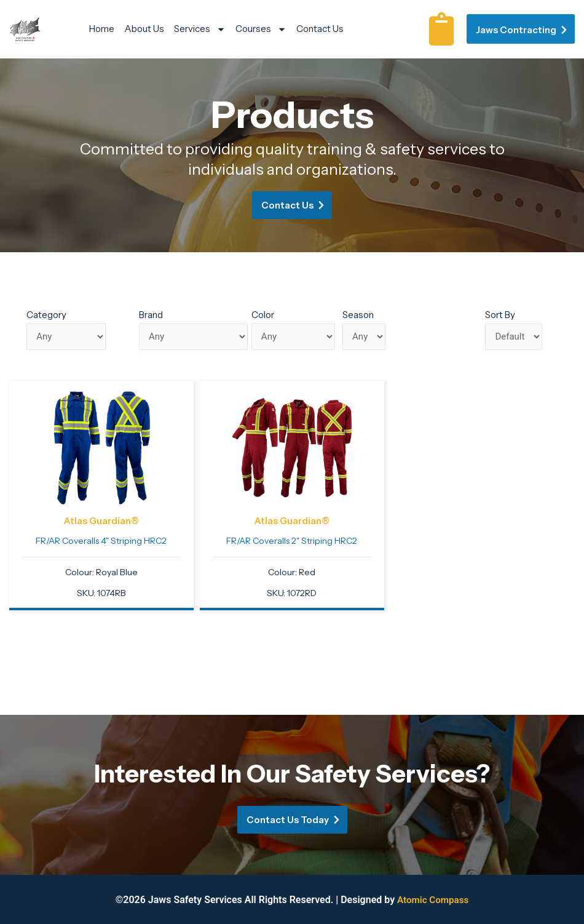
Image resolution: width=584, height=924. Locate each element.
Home (102, 29)
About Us (144, 29)
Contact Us (320, 29)
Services (200, 29)
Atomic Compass (433, 900)
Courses (261, 29)
